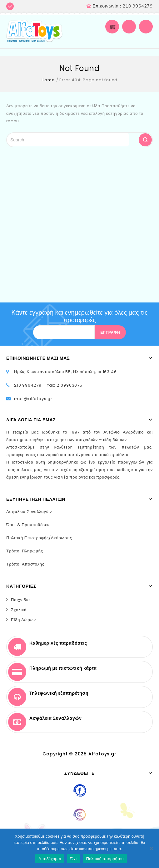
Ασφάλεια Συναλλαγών (29, 512)
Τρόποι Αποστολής (25, 564)
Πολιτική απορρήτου (105, 859)
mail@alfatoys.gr (33, 399)
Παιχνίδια (20, 600)
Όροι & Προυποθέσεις (28, 525)
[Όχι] (151, 848)
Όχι (74, 859)
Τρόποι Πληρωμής (25, 551)
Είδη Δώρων (23, 620)
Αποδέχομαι (50, 859)
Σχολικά (19, 610)
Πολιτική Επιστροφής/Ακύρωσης (39, 538)
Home (48, 80)
